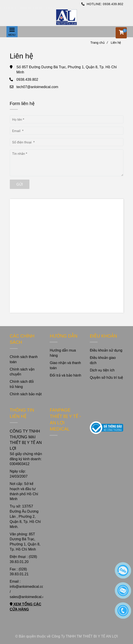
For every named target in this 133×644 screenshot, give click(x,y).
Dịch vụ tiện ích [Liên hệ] (102, 370)
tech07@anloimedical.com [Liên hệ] (37, 87)
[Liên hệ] (67, 17)
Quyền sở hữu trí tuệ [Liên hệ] (106, 378)
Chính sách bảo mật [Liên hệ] (26, 394)
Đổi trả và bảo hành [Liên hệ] (65, 375)
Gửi (20, 184)
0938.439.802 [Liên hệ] (113, 4)
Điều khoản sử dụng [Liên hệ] (106, 350)
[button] (121, 33)
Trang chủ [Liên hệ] (99, 43)
